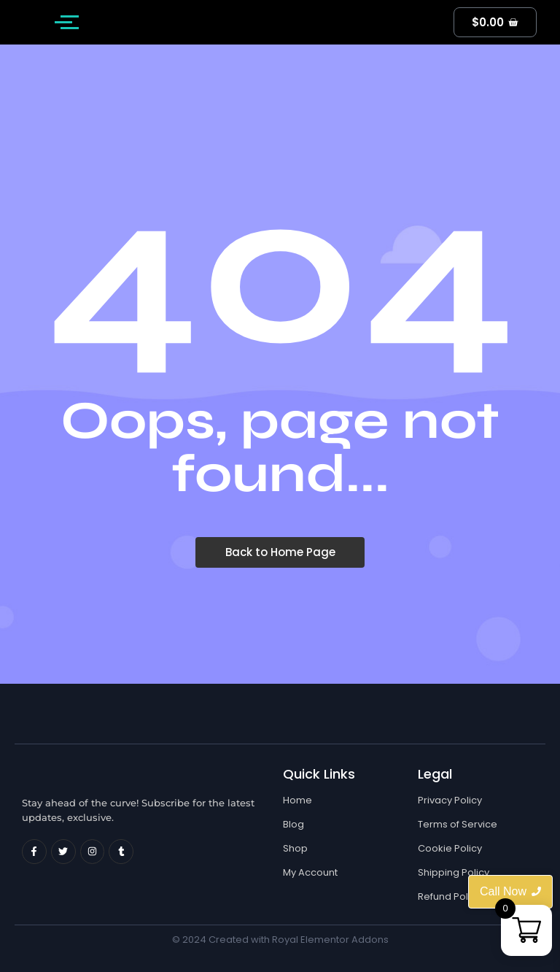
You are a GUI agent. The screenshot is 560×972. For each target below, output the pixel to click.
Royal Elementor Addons (330, 940)
